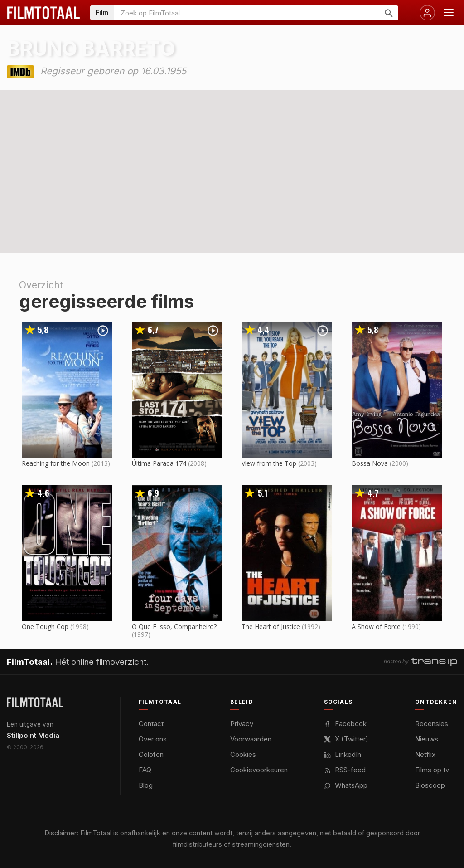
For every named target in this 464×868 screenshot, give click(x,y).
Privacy (242, 724)
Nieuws (427, 739)
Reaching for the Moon (56, 463)
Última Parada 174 (159, 463)
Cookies (243, 754)
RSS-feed (345, 770)
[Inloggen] (427, 13)
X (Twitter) (346, 739)
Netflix (425, 754)
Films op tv (432, 770)
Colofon (151, 754)
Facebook (345, 724)
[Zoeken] (388, 13)
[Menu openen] (449, 13)
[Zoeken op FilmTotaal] (246, 13)
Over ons (153, 739)
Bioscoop (430, 785)
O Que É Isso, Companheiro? (174, 627)
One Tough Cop (45, 627)
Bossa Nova (370, 463)
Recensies (432, 724)
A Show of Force (376, 627)
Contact (151, 724)
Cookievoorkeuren (259, 770)
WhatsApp (346, 785)
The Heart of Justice (271, 627)
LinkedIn (343, 754)
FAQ (145, 770)
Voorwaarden (251, 739)
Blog (146, 785)
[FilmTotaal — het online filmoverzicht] (35, 702)
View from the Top (269, 463)
